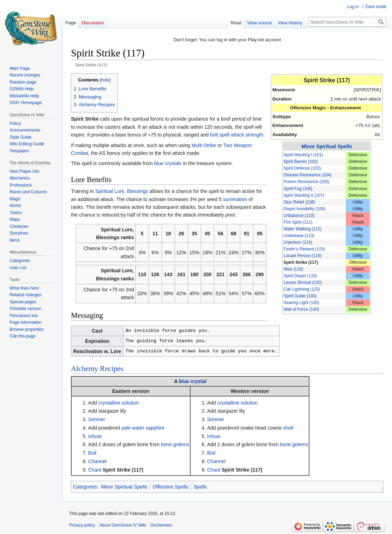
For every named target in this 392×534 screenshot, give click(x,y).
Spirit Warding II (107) (304, 195)
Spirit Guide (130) (300, 296)
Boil (92, 453)
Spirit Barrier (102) (301, 162)
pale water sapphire (143, 428)
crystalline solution (119, 403)
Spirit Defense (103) (302, 168)
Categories (85, 487)
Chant (95, 470)
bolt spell (220, 135)
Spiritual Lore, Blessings (122, 191)
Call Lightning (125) (302, 289)
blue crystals (168, 163)
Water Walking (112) (303, 229)
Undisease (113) (299, 236)
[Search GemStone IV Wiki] (347, 22)
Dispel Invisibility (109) (304, 209)
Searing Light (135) (301, 303)
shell (288, 428)
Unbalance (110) (299, 216)
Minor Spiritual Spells (327, 146)
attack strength (247, 135)
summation (235, 199)
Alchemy (85, 369)
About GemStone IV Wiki (123, 525)
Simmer (97, 419)
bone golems (175, 444)
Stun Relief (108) (299, 202)
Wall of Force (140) (301, 309)
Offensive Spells (170, 487)
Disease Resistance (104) (308, 175)
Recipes (111, 369)
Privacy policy (82, 525)
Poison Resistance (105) (307, 182)
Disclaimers (161, 525)
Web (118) (293, 269)
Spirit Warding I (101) (303, 155)
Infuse (95, 436)
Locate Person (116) (303, 256)
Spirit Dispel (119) (300, 276)
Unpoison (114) (298, 242)
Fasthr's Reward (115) (304, 249)
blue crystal (193, 381)
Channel (97, 461)
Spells (200, 487)
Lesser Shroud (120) (303, 283)
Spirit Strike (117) (301, 262)
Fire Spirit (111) (298, 222)
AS (368, 125)
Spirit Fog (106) (298, 189)
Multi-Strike (204, 145)
